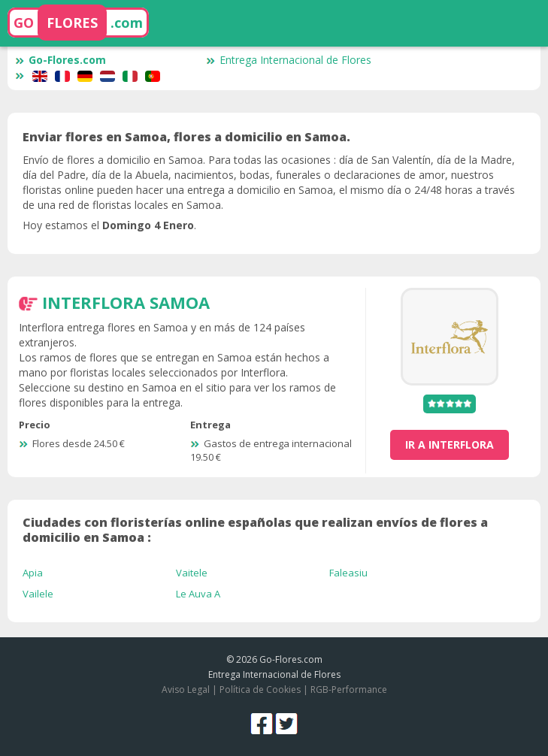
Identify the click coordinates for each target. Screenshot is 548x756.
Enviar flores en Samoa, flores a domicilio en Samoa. (186, 137)
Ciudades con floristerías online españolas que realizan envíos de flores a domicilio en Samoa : (255, 530)
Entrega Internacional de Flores (289, 60)
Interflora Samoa (126, 302)
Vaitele (192, 573)
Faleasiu (348, 573)
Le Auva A (198, 594)
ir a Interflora (450, 445)
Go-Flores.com (61, 60)
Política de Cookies (260, 689)
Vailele (38, 594)
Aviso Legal (186, 689)
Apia (33, 573)
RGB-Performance (349, 689)
